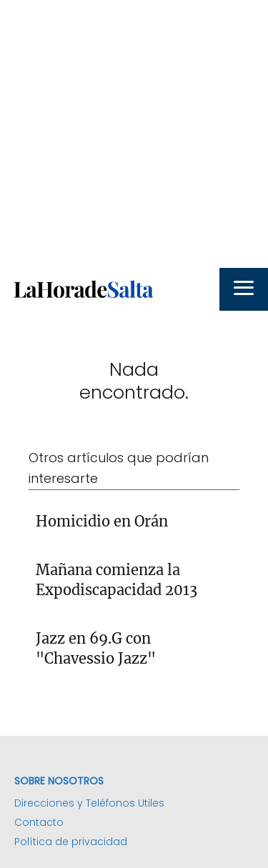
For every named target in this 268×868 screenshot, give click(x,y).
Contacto (39, 822)
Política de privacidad (71, 842)
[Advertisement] (134, 134)
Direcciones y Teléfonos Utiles (89, 803)
